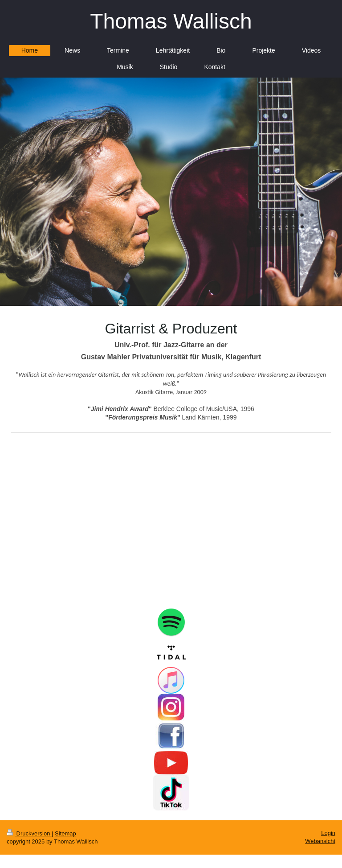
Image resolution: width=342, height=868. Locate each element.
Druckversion (29, 833)
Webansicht (320, 841)
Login (328, 833)
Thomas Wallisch (171, 21)
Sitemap (65, 833)
